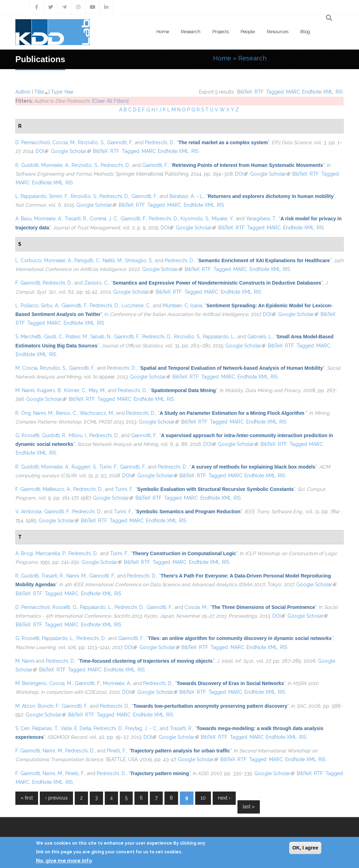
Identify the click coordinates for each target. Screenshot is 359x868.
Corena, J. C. (104, 219)
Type (57, 92)
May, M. (97, 390)
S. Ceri (23, 728)
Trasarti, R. (76, 219)
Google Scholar (71, 151)
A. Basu (24, 219)
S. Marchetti (28, 337)
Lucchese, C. (136, 306)
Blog (305, 32)
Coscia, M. (64, 142)
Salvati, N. (101, 337)
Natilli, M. (113, 260)
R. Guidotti (27, 165)
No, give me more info (64, 861)
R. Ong (23, 413)
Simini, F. (58, 196)
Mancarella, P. (51, 553)
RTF (259, 92)
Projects (221, 32)
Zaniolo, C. (96, 283)
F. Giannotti (28, 283)
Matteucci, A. (57, 489)
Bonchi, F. (49, 706)
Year (69, 92)
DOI (42, 151)
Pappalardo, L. (219, 337)
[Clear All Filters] (110, 101)
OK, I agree (305, 848)
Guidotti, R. (54, 435)
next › (224, 798)
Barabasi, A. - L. (186, 196)
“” (223, 142)
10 (203, 798)
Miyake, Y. (223, 219)
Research (191, 32)
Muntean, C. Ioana (182, 306)
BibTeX (245, 92)
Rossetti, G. (65, 607)
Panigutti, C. (87, 260)
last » (249, 807)
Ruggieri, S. (84, 467)
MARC (293, 92)
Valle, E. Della (76, 728)
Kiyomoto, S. (195, 219)
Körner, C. (75, 390)
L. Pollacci (27, 306)
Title (39, 92)
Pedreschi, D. (160, 142)
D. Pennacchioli (33, 142)
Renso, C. (67, 413)
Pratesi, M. (77, 337)
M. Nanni (25, 390)
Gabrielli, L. (260, 337)
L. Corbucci (28, 260)
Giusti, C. (53, 337)
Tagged (275, 92)
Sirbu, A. (50, 306)
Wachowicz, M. (97, 413)
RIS (339, 92)
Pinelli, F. (116, 751)
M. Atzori (25, 706)
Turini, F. (108, 467)
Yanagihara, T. (261, 219)
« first (27, 798)
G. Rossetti (27, 435)
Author (23, 92)
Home (163, 32)
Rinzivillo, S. (91, 142)
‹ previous (56, 798)
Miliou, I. (78, 435)
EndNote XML (318, 92)
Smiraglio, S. (139, 260)
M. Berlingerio (31, 683)
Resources (278, 32)
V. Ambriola (28, 512)
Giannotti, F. (120, 142)
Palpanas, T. (45, 728)
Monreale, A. (55, 165)
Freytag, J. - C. (141, 728)
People (248, 32)
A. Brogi (24, 553)
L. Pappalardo (31, 196)
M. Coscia (26, 368)
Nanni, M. (43, 413)
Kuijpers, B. (49, 390)
